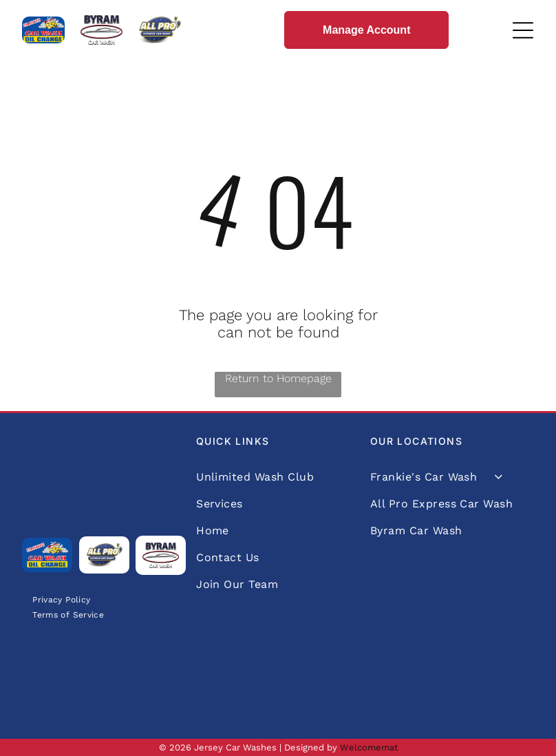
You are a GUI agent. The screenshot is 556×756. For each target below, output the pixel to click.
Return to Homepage (278, 378)
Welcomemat (369, 747)
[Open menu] (523, 30)
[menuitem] (61, 599)
